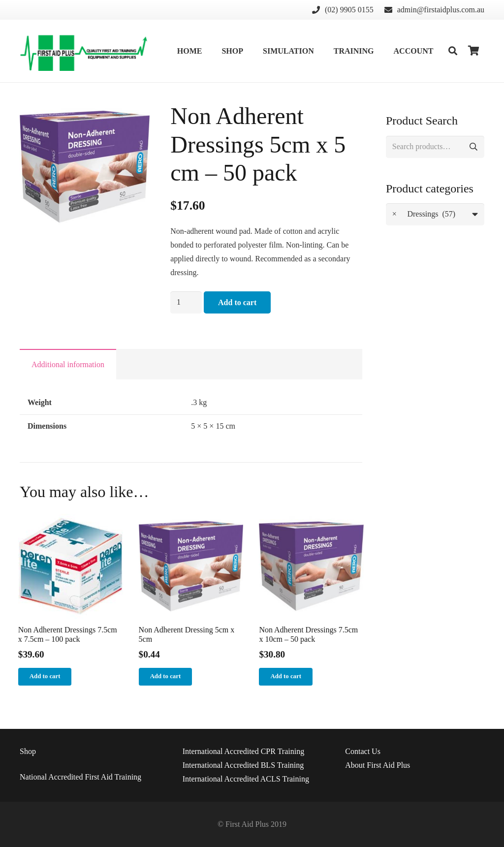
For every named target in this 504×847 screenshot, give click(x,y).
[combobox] (435, 214)
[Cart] (473, 51)
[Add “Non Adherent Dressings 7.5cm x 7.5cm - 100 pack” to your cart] (45, 677)
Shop (28, 751)
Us (363, 751)
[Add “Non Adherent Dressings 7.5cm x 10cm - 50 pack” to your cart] (286, 677)
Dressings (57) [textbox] (424, 214)
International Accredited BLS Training (243, 765)
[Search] (453, 51)
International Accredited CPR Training (244, 751)
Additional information (68, 364)
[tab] (68, 364)
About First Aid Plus (378, 765)
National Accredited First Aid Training (80, 777)
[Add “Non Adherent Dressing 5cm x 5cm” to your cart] (166, 677)
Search (473, 147)
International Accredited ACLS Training (246, 779)
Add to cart (237, 302)
